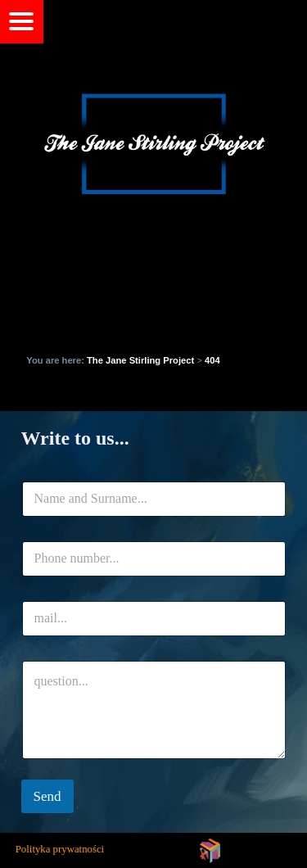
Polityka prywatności (60, 849)
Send (47, 796)
